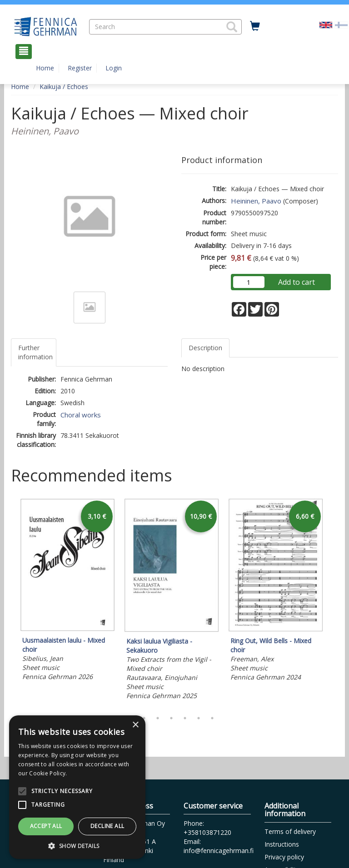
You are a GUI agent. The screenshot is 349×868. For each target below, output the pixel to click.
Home (45, 68)
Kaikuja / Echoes (64, 87)
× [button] (135, 725)
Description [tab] (205, 348)
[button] (232, 27)
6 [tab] (199, 718)
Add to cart (297, 282)
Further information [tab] (35, 352)
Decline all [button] (107, 826)
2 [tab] (144, 718)
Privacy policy (284, 857)
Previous (9, 602)
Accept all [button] (46, 826)
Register (80, 68)
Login (114, 68)
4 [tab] (171, 718)
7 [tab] (212, 718)
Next (334, 602)
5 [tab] (185, 718)
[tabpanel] (67, 591)
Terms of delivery (290, 831)
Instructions (282, 844)
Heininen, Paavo (256, 201)
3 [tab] (158, 718)
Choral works (81, 415)
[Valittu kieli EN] (326, 24)
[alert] (77, 787)
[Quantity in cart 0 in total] (255, 26)
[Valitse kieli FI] (341, 24)
